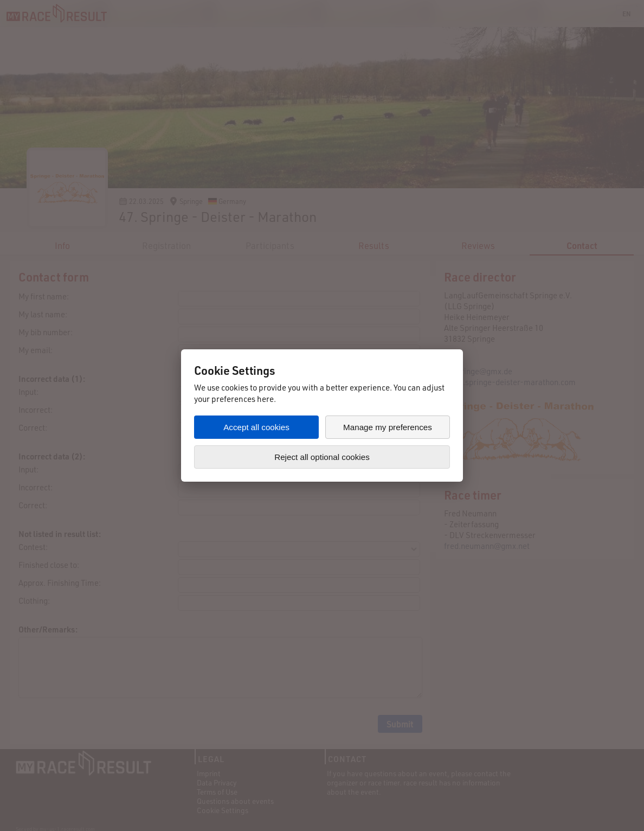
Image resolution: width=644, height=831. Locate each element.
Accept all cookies (256, 427)
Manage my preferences (388, 427)
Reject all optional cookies (322, 457)
